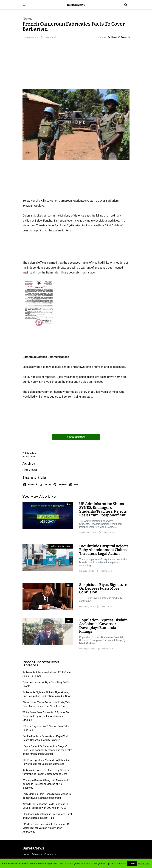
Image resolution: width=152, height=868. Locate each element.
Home (26, 854)
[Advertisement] (76, 63)
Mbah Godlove (30, 470)
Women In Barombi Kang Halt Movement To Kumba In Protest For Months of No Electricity (47, 784)
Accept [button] (132, 864)
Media (61, 546)
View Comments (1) (76, 437)
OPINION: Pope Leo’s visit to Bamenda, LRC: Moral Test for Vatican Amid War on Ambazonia (47, 828)
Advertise (37, 854)
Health (53, 546)
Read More (144, 864)
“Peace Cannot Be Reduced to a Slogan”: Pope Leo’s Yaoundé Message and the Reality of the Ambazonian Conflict (48, 750)
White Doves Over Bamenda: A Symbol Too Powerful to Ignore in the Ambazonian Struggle (46, 716)
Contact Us (50, 854)
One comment (31, 37)
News (27, 19)
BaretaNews (76, 5)
